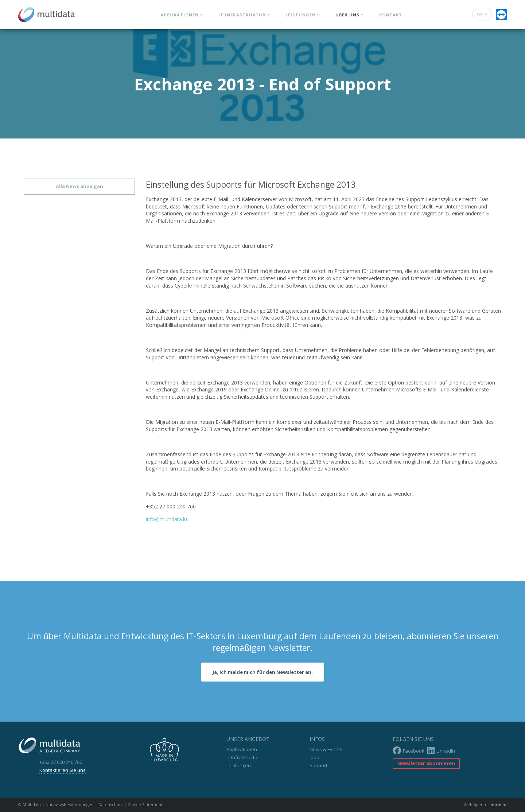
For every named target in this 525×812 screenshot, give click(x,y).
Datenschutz (111, 805)
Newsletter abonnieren (426, 763)
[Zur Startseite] (46, 13)
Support (318, 765)
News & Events (326, 749)
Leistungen (301, 15)
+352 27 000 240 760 (61, 762)
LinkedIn (441, 751)
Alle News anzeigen (79, 186)
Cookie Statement (145, 805)
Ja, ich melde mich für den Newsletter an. (263, 672)
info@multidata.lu (166, 519)
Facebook (409, 751)
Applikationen (180, 15)
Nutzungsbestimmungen (70, 805)
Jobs (314, 757)
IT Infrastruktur (242, 15)
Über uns (347, 15)
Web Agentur (477, 805)
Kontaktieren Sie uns (63, 770)
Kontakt (391, 15)
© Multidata (30, 805)
